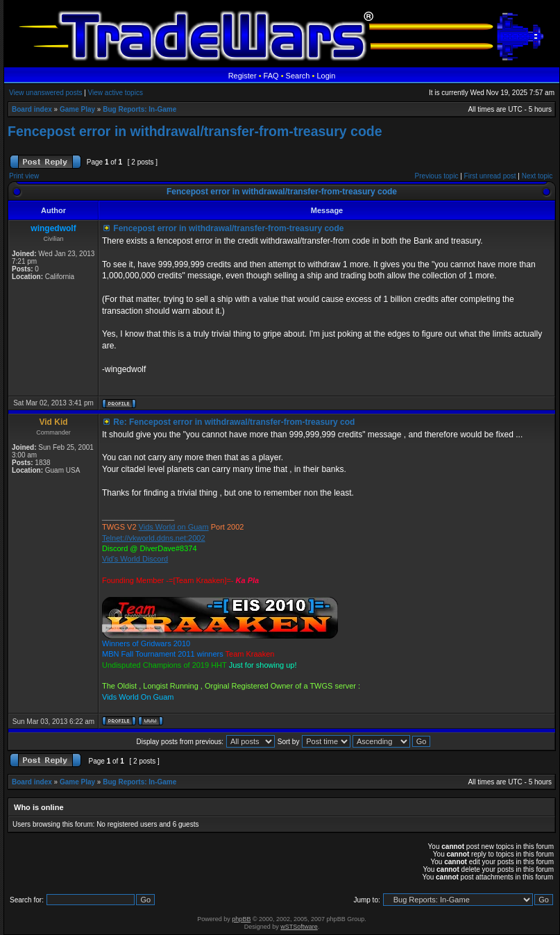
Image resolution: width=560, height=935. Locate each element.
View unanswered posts (45, 93)
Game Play (77, 109)
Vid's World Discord (135, 559)
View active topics (116, 93)
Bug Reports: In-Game (139, 109)
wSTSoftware (299, 927)
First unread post (490, 176)
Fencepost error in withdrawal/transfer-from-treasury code (195, 131)
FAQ (271, 76)
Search (298, 76)
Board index (32, 109)
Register (243, 76)
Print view (24, 176)
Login (326, 76)
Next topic (537, 176)
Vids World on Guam (174, 527)
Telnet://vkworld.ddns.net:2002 (154, 538)
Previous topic (437, 176)
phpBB (241, 919)
